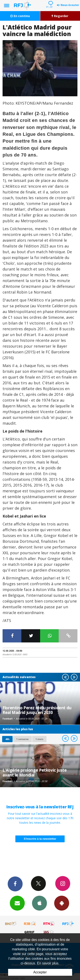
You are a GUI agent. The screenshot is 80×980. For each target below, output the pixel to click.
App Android (62, 903)
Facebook (15, 884)
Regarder (60, 16)
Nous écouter (70, 5)
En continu (20, 16)
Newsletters (17, 903)
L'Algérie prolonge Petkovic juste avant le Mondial (35, 772)
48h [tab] (7, 739)
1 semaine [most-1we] (22, 739)
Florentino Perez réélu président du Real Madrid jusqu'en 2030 (37, 710)
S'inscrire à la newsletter (40, 839)
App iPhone (39, 903)
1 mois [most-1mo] (39, 739)
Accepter (40, 972)
